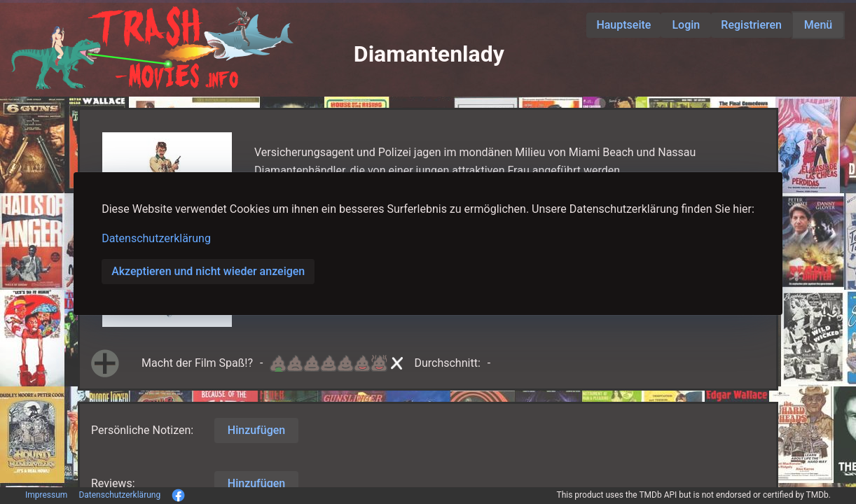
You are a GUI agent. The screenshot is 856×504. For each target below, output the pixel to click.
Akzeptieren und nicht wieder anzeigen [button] (208, 271)
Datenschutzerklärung (156, 238)
